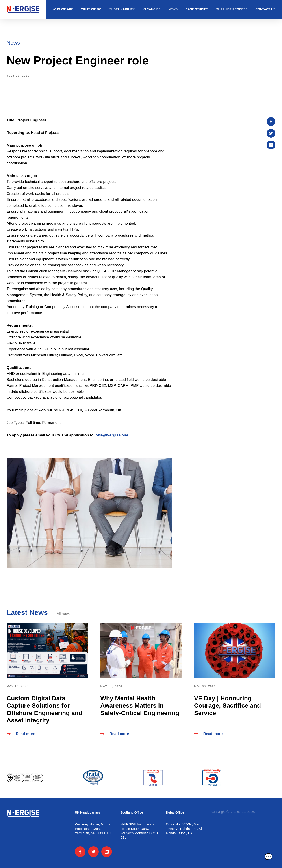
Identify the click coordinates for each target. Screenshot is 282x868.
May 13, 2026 (18, 686)
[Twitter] (93, 852)
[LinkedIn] (107, 852)
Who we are (63, 9)
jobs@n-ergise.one (111, 435)
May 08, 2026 (205, 686)
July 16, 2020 (18, 76)
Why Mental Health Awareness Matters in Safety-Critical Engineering (140, 706)
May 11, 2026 (111, 686)
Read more (21, 734)
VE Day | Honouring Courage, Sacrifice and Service (227, 706)
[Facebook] (80, 852)
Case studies (197, 9)
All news (64, 614)
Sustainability (122, 9)
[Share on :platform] (271, 122)
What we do (91, 9)
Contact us (265, 9)
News (173, 9)
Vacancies (151, 9)
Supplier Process (232, 9)
